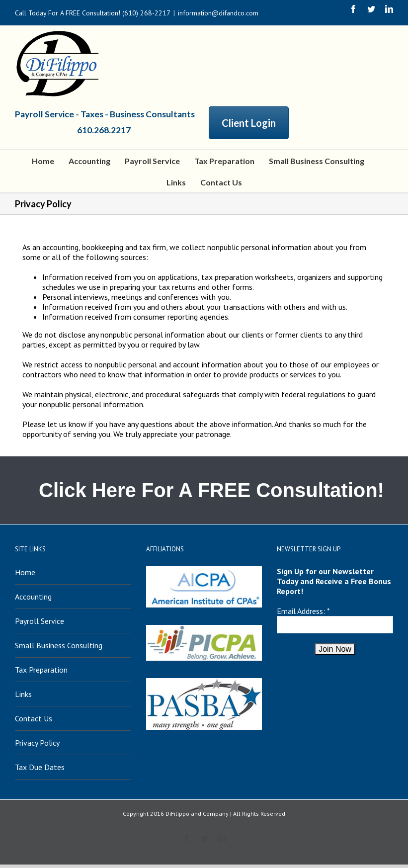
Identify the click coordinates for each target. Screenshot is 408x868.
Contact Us (34, 718)
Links (23, 694)
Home (25, 572)
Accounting (33, 597)
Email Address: (301, 611)
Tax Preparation (41, 670)
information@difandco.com (218, 13)
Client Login (249, 123)
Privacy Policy (37, 743)
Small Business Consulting (59, 645)
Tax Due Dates (40, 767)
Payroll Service (40, 621)
